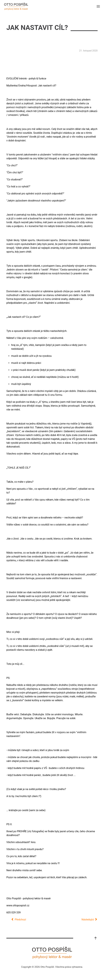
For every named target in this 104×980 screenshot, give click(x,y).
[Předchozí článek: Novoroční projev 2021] (19, 920)
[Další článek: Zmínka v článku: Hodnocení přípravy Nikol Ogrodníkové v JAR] (90, 920)
